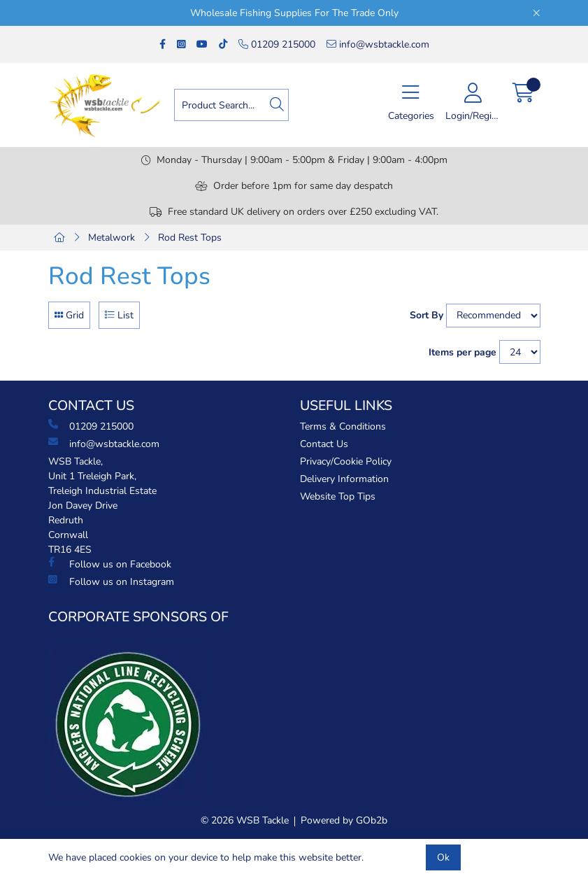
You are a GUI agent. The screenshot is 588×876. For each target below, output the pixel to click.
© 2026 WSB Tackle (245, 820)
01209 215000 (277, 44)
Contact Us (324, 444)
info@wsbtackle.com (378, 44)
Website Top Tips (338, 496)
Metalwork (112, 238)
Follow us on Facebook (110, 564)
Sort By (426, 315)
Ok (443, 857)
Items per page (462, 352)
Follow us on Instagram (111, 581)
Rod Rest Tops (190, 238)
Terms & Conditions (343, 426)
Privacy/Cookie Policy (346, 461)
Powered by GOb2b (344, 820)
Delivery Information (344, 479)
